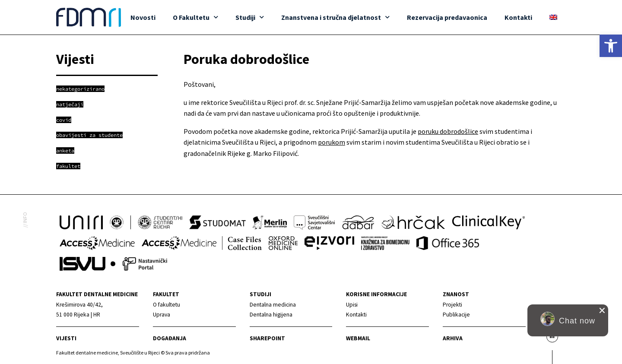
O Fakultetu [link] (195, 17)
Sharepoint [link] (267, 338)
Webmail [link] (358, 338)
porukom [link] (332, 142)
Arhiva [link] (453, 338)
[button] (568, 320)
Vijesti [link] (66, 338)
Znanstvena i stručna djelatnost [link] (335, 17)
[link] (611, 46)
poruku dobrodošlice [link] (448, 131)
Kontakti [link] (518, 17)
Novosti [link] (143, 17)
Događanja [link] (170, 338)
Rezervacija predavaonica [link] (447, 17)
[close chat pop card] (602, 310)
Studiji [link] (250, 17)
